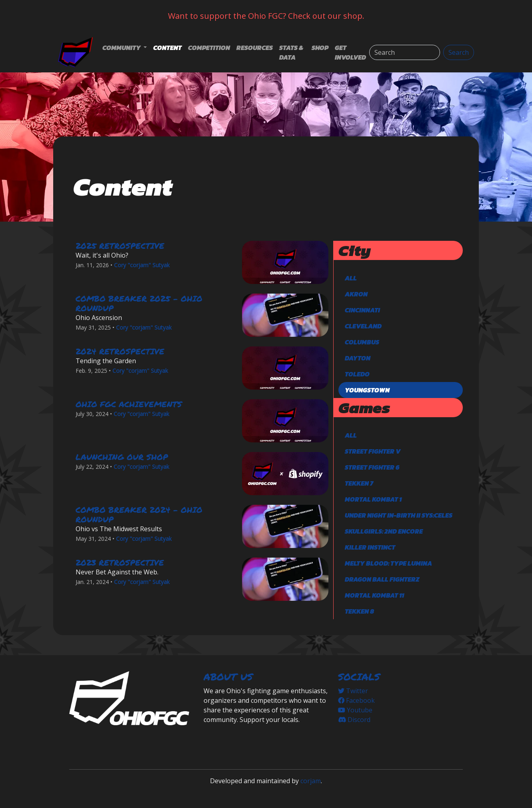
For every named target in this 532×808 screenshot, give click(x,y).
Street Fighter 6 (372, 467)
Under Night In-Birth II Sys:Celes (399, 515)
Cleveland (363, 326)
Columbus (362, 342)
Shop (320, 48)
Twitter (353, 691)
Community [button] (122, 48)
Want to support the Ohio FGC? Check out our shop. (266, 16)
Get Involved (350, 52)
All (351, 278)
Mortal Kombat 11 (374, 595)
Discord (354, 720)
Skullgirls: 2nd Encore (384, 531)
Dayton (358, 358)
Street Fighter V (373, 451)
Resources (255, 48)
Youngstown (367, 390)
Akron (356, 294)
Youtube (355, 710)
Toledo (357, 374)
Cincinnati (362, 310)
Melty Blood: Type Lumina (388, 563)
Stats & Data (291, 52)
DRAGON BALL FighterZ (382, 579)
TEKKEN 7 (359, 483)
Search (459, 52)
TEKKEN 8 (359, 611)
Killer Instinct (370, 547)
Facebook (356, 700)
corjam (311, 781)
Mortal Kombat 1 (373, 499)
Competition (209, 48)
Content (167, 48)
